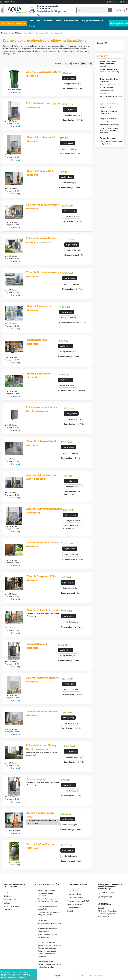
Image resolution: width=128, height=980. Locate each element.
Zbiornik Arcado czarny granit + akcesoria (44, 105)
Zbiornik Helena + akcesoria (43, 610)
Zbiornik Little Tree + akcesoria (39, 375)
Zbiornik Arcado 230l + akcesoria (40, 173)
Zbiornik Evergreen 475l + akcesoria (41, 578)
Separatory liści (106, 107)
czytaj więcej (69, 78)
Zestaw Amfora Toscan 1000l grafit (40, 846)
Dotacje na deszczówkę (92, 21)
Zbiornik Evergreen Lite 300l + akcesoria (43, 544)
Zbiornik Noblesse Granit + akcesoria (42, 443)
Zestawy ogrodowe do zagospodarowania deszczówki (108, 64)
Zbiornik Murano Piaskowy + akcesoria (43, 680)
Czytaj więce (19, 977)
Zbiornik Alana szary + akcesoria (40, 308)
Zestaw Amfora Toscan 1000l (40, 815)
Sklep (59, 21)
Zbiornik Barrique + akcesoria (38, 342)
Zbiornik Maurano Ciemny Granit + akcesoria (41, 747)
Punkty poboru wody (108, 138)
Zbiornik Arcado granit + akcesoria (41, 139)
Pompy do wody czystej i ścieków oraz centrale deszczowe (109, 130)
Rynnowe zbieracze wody (109, 104)
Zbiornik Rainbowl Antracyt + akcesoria (43, 207)
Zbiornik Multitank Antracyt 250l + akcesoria (42, 477)
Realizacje (49, 21)
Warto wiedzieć (71, 21)
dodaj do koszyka (71, 84)
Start (31, 21)
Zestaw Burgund (36, 779)
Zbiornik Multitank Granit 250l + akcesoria (44, 511)
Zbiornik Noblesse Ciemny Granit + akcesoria (41, 409)
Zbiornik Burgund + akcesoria (38, 646)
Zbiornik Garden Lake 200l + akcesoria (43, 74)
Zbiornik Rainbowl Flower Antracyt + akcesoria (41, 240)
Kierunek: (77, 63)
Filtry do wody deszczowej (110, 125)
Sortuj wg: (58, 63)
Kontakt (32, 26)
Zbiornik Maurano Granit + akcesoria (42, 713)
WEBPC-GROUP (97, 976)
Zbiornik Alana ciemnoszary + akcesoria (43, 274)
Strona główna (8, 33)
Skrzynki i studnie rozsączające (111, 96)
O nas (39, 21)
